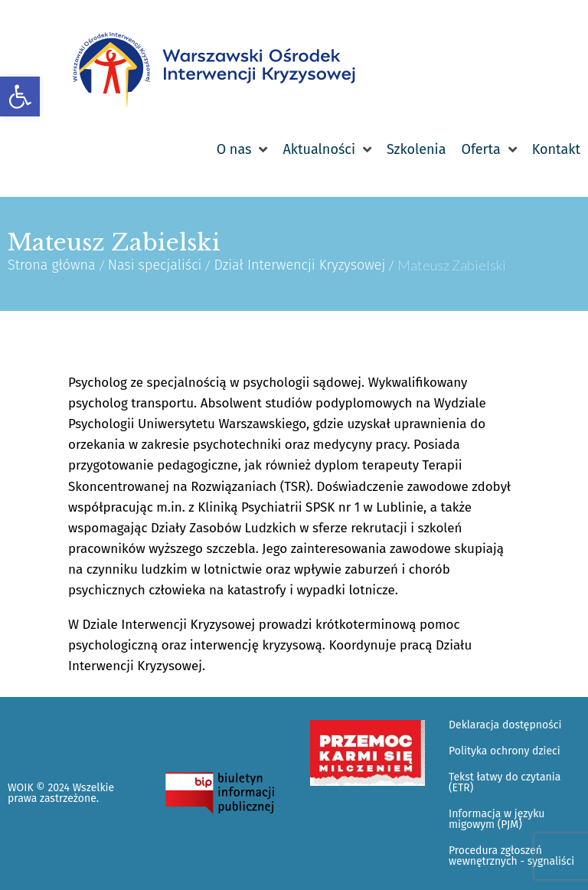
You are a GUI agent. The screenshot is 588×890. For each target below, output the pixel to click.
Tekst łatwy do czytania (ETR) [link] (505, 782)
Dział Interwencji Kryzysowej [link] (299, 265)
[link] (20, 97)
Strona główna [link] (52, 265)
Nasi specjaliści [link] (155, 265)
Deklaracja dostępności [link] (505, 725)
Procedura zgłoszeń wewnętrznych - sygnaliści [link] (511, 856)
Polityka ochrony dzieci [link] (505, 751)
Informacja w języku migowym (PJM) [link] (497, 819)
